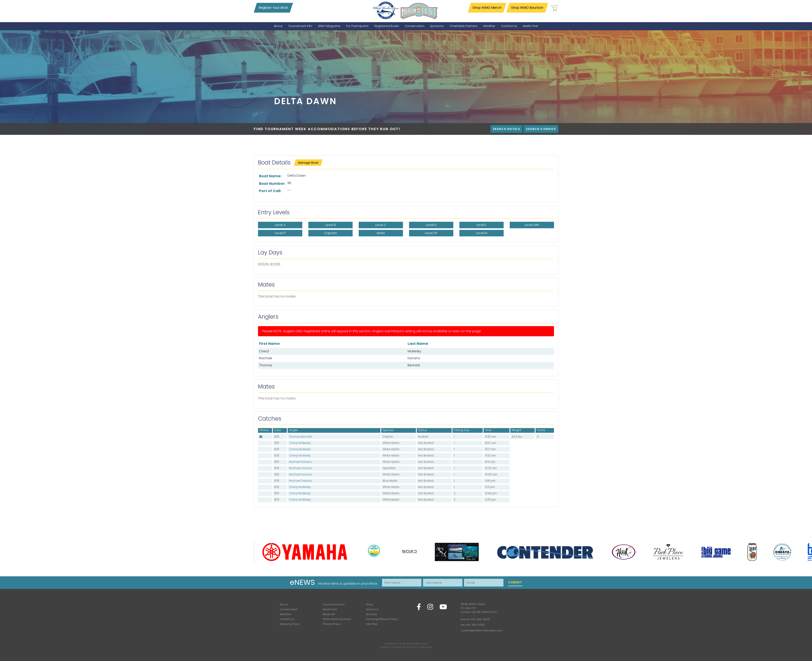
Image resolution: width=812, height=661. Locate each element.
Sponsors (372, 609)
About (284, 604)
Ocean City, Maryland (419, 647)
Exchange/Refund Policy (382, 619)
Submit (515, 582)
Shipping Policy (290, 624)
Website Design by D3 (393, 647)
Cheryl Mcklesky (300, 443)
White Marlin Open (417, 644)
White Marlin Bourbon (337, 619)
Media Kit (329, 614)
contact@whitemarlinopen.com (482, 630)
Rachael (266, 358)
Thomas (266, 365)
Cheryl (264, 351)
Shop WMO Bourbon (527, 8)
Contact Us (287, 619)
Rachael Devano (301, 462)
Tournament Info (334, 604)
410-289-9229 (480, 619)
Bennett (414, 365)
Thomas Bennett (300, 437)
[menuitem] (278, 26)
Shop (369, 604)
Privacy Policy (332, 624)
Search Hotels (507, 129)
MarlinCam (330, 609)
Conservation (289, 609)
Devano (414, 358)
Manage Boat (308, 163)
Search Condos (541, 129)
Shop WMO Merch (487, 8)
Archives (372, 614)
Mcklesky (414, 351)
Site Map (372, 624)
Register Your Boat (273, 8)
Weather (285, 614)
